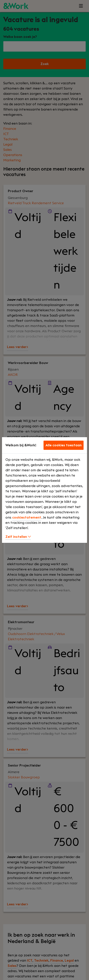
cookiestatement (27, 517)
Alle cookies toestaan (64, 445)
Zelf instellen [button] (18, 537)
